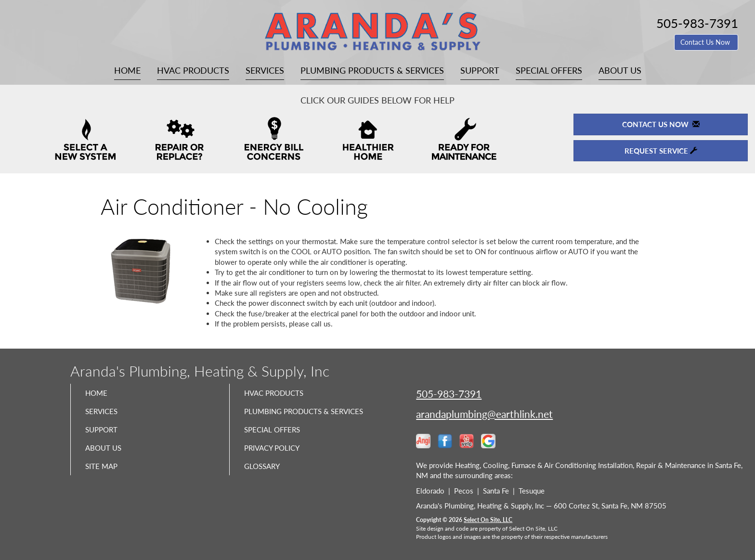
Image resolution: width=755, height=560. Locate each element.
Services (265, 70)
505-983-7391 (449, 394)
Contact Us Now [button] (706, 42)
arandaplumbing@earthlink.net (484, 414)
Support (480, 70)
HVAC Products (193, 70)
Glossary (266, 485)
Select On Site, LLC (488, 520)
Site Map (105, 485)
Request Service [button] (661, 151)
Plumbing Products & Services (372, 70)
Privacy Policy (278, 465)
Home (127, 70)
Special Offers (549, 70)
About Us (620, 70)
